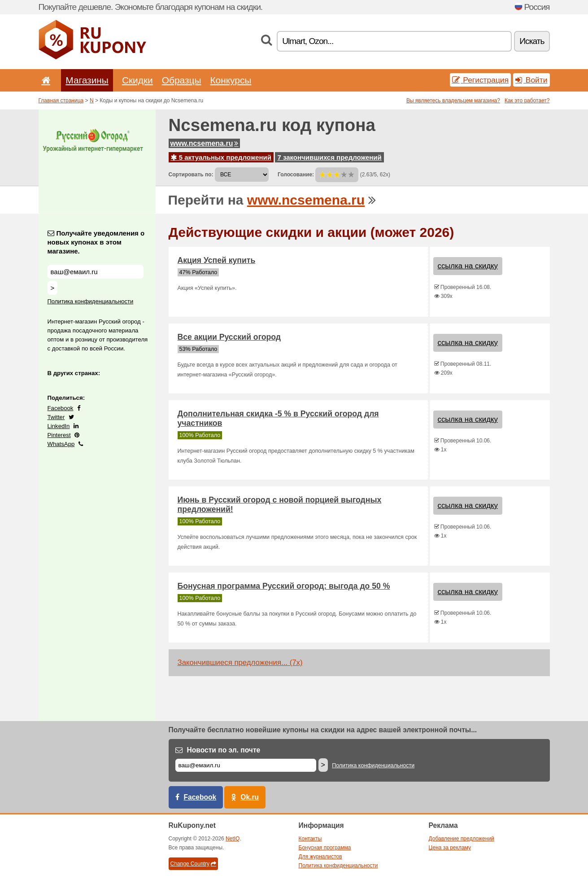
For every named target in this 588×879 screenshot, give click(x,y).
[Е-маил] (246, 765)
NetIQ (233, 839)
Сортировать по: (191, 175)
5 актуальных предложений (221, 157)
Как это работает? (527, 101)
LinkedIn (59, 426)
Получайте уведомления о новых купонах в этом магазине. (96, 242)
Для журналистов (320, 857)
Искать (532, 41)
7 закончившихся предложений (329, 157)
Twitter (56, 417)
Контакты (310, 839)
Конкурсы (231, 80)
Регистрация (481, 80)
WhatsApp (61, 444)
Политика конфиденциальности (91, 301)
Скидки (137, 80)
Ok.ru (250, 797)
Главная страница (61, 101)
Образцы (182, 80)
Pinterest (59, 435)
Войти (531, 80)
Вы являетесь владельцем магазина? (453, 101)
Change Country (193, 864)
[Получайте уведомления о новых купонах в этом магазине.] (96, 272)
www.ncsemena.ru (205, 143)
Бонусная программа (325, 848)
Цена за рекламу (450, 848)
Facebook (61, 408)
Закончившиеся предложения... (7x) (240, 663)
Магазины (87, 80)
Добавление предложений (462, 839)
